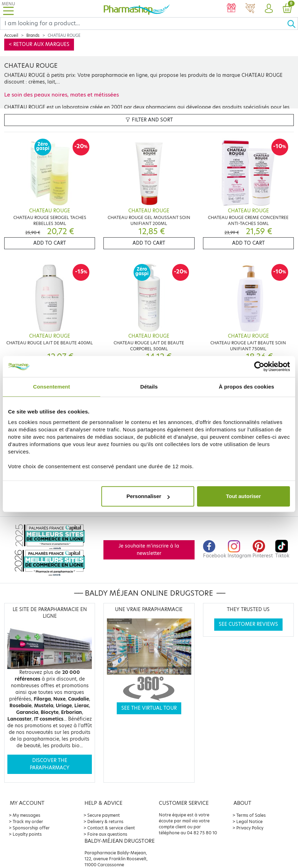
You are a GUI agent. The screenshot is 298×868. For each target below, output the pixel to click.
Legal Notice (249, 821)
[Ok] (292, 24)
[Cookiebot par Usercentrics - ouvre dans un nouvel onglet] (259, 366)
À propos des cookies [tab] (246, 387)
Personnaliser (148, 496)
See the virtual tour (149, 708)
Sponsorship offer (31, 828)
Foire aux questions (107, 834)
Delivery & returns (105, 821)
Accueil (11, 35)
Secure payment (104, 815)
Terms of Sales (251, 815)
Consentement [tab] (51, 387)
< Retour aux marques (39, 44)
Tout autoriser (243, 496)
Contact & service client (111, 828)
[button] (269, 9)
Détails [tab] (149, 387)
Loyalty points (27, 834)
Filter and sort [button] (149, 120)
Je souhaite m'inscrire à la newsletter (149, 549)
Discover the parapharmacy (50, 764)
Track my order (28, 821)
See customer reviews (248, 624)
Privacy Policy (250, 828)
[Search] (144, 24)
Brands (33, 35)
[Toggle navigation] (8, 9)
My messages (26, 815)
